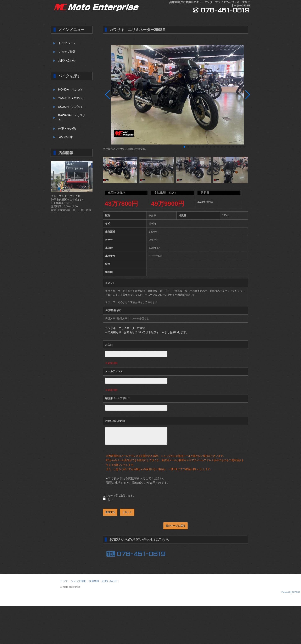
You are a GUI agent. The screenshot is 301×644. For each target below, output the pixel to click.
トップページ (67, 43)
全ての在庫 (66, 137)
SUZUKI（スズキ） (71, 107)
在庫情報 (94, 584)
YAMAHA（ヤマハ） (72, 98)
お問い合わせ (67, 60)
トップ (64, 584)
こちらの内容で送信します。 (119, 499)
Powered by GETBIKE (291, 595)
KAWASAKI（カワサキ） (72, 118)
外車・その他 (67, 129)
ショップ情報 (67, 52)
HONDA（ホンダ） (71, 89)
